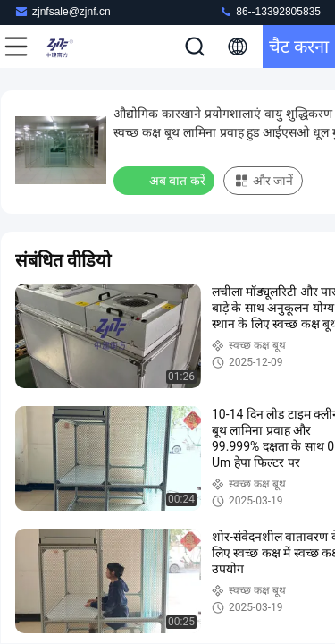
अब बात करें (166, 180)
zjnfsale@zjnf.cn (63, 11)
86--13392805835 (270, 11)
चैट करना (299, 47)
